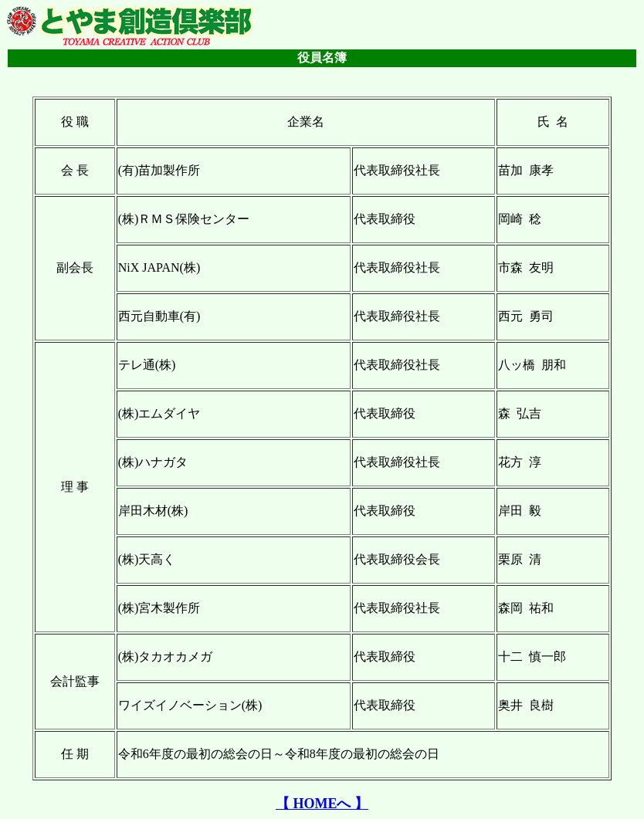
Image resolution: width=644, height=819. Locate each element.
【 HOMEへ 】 (322, 804)
